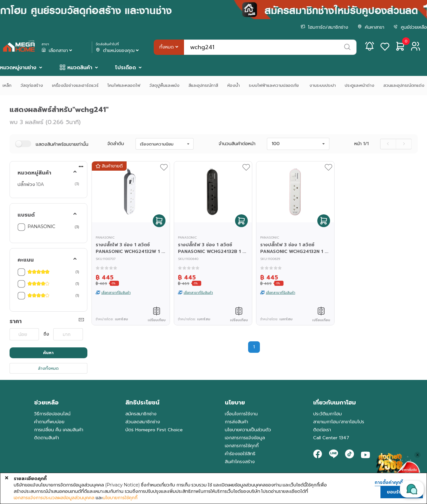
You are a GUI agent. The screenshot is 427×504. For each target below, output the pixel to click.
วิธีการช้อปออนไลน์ (52, 414)
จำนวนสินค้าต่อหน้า (237, 144)
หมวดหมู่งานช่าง (18, 68)
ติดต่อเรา (322, 430)
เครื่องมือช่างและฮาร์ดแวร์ (75, 85)
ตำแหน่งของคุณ (118, 51)
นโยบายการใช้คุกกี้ (120, 498)
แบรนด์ (26, 215)
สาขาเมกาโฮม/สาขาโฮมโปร (339, 422)
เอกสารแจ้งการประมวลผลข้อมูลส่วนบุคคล (54, 498)
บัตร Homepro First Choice (154, 430)
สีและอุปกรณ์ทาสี (203, 85)
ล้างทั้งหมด (48, 368)
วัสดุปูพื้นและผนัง (164, 85)
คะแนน (26, 260)
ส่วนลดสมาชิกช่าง (143, 422)
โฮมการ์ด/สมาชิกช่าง (324, 27)
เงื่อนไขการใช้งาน (241, 414)
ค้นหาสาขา (371, 27)
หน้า (361, 144)
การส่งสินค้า (236, 422)
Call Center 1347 (331, 438)
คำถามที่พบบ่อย (49, 422)
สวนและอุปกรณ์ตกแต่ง (404, 85)
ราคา (16, 321)
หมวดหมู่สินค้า (34, 173)
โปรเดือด (125, 68)
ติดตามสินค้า (47, 438)
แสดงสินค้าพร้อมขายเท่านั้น (62, 144)
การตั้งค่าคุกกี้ (389, 483)
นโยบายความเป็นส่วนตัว (248, 430)
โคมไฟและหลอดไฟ (124, 85)
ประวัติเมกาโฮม (328, 414)
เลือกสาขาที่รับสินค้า (116, 293)
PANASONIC (42, 226)
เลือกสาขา (57, 51)
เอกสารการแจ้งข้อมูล (245, 438)
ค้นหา (48, 353)
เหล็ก (7, 85)
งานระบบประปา (323, 85)
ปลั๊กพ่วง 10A (31, 184)
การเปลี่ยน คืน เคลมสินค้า (59, 430)
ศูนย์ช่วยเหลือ (410, 27)
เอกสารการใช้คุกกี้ (242, 446)
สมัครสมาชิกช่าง (141, 414)
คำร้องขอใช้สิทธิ (240, 454)
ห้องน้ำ (234, 85)
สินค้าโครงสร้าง (240, 462)
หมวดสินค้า (80, 68)
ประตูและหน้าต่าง (360, 85)
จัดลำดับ (116, 144)
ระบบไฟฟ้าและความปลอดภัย (275, 85)
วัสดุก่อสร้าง (32, 85)
